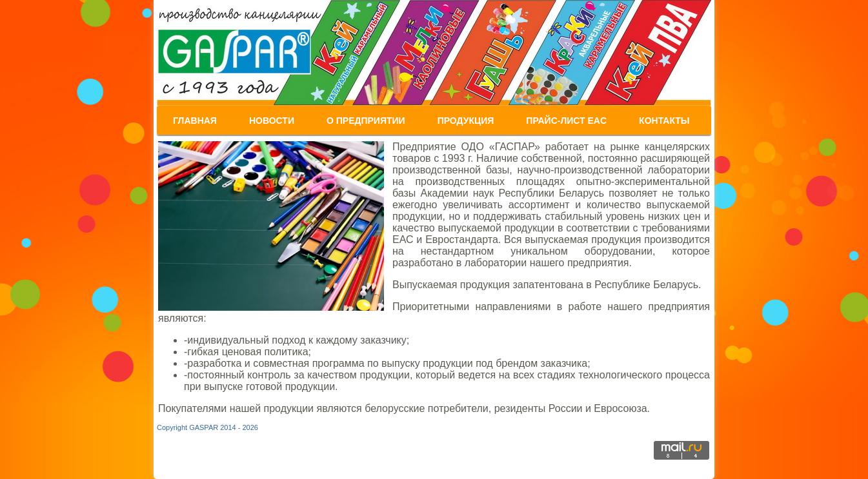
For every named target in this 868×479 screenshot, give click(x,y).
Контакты (664, 121)
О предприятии (366, 121)
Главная (195, 121)
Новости (272, 121)
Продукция (466, 121)
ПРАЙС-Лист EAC (566, 121)
